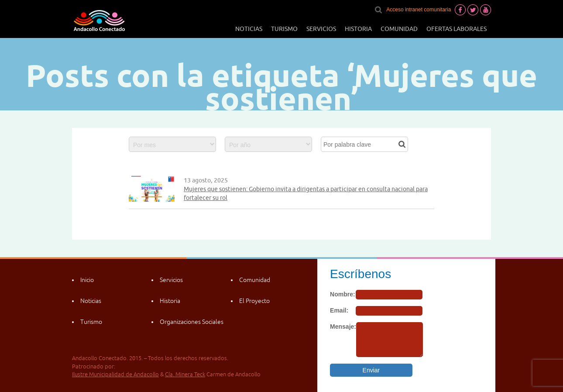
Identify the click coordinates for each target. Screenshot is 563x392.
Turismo (284, 29)
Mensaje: (343, 327)
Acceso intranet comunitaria (419, 10)
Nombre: (343, 294)
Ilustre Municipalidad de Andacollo (115, 374)
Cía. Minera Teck (185, 374)
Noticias (249, 29)
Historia (358, 29)
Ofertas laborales (457, 29)
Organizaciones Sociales (192, 322)
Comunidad (399, 29)
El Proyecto (254, 301)
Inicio (87, 280)
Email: (339, 310)
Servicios (321, 29)
